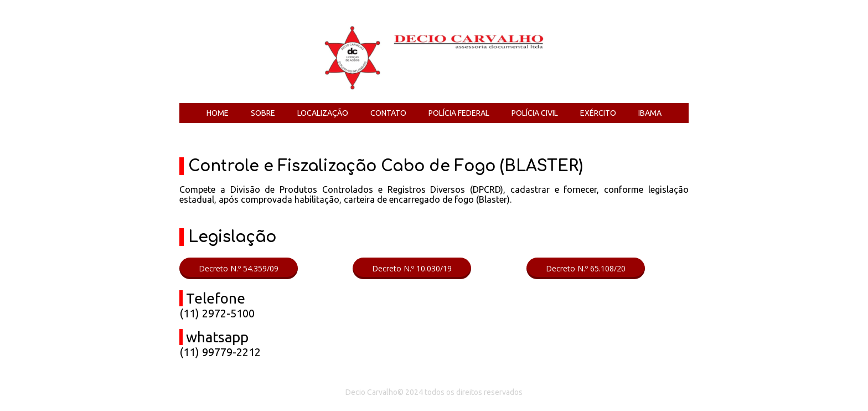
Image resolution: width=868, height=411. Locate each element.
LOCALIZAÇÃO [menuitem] (323, 113)
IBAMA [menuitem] (650, 113)
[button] (239, 268)
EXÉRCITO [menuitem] (598, 113)
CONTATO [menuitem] (388, 113)
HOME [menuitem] (218, 113)
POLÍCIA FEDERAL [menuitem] (459, 113)
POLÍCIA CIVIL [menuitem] (535, 113)
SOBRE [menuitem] (263, 113)
